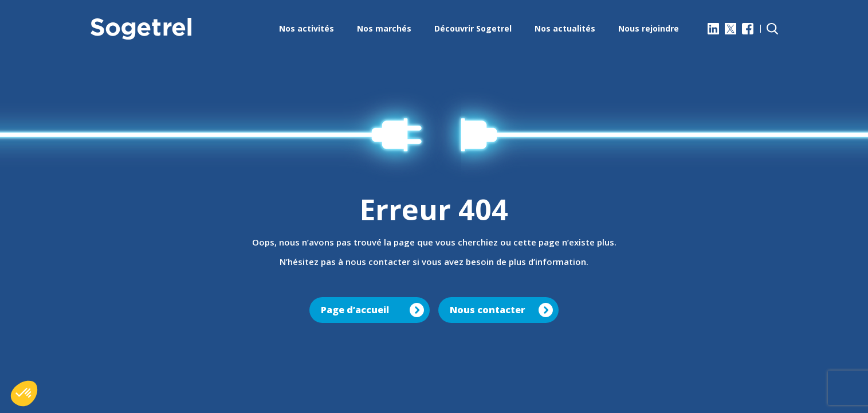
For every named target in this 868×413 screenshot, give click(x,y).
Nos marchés (384, 28)
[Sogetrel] (141, 29)
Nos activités (307, 28)
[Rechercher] (772, 29)
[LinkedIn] (713, 29)
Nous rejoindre (649, 28)
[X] (730, 29)
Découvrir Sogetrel (473, 28)
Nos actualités (565, 28)
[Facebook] (748, 29)
